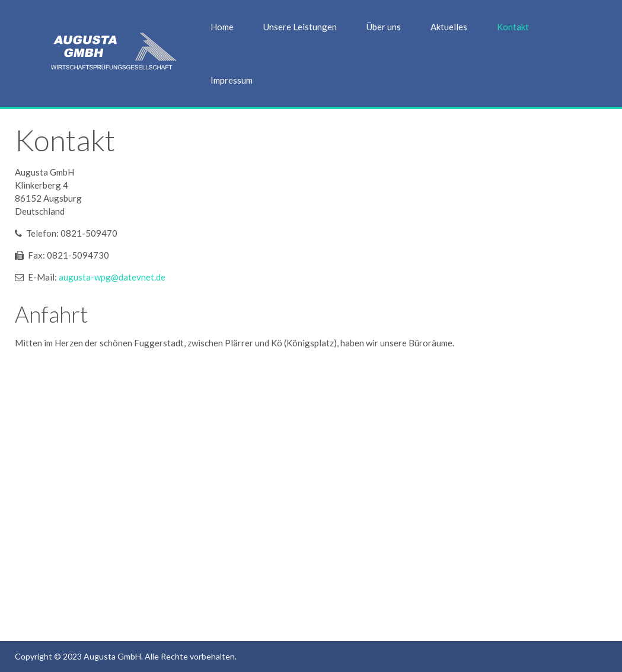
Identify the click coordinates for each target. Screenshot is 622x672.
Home (222, 27)
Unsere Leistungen (300, 27)
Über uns (384, 27)
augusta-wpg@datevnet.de (112, 277)
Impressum (232, 80)
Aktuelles (449, 27)
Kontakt (513, 27)
